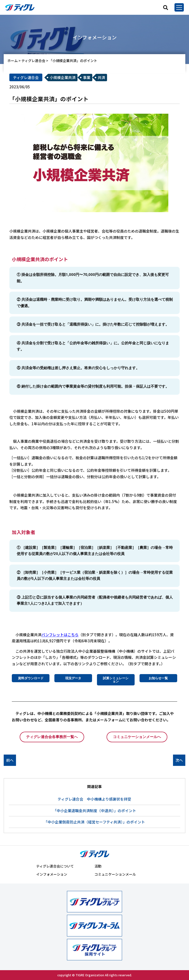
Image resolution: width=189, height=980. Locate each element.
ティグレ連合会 (26, 77)
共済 (101, 77)
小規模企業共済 (63, 77)
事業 (87, 77)
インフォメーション (52, 874)
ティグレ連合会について (55, 866)
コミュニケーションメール (115, 874)
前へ (10, 760)
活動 (98, 866)
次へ (179, 760)
